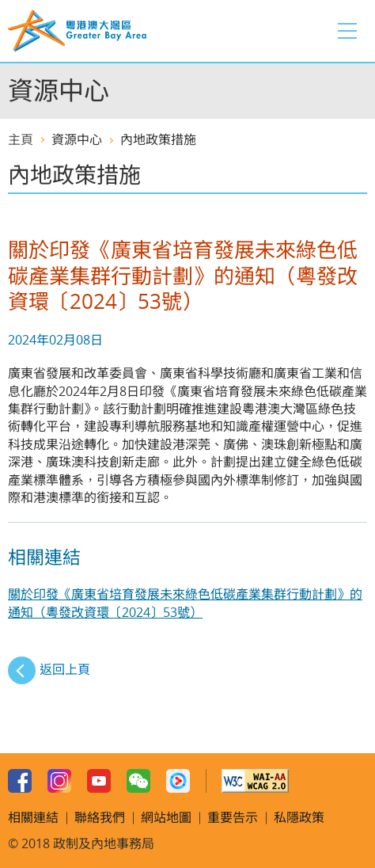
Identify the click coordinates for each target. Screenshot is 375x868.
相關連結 (33, 817)
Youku (178, 781)
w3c (255, 781)
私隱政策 (299, 817)
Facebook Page (20, 781)
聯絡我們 (100, 817)
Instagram (59, 781)
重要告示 (233, 817)
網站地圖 (166, 817)
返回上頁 (65, 669)
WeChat (138, 781)
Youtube (99, 781)
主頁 (21, 139)
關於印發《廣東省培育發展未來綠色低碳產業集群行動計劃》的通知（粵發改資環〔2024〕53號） (185, 603)
